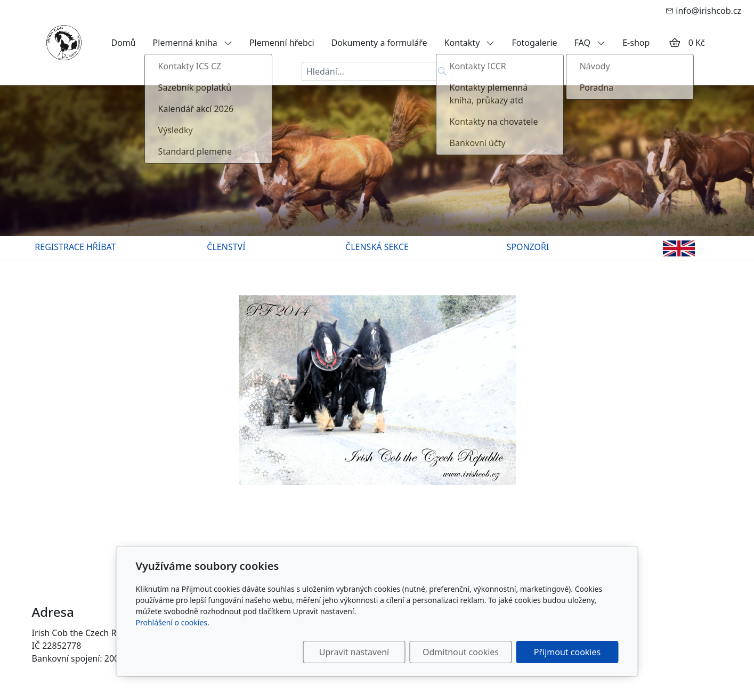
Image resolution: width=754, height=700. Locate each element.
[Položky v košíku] (675, 43)
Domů (123, 43)
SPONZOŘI (528, 247)
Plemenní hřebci (282, 43)
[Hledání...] (367, 71)
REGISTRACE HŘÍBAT (75, 247)
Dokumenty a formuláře (379, 43)
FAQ (590, 43)
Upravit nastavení (354, 652)
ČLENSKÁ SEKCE (377, 247)
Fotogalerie (534, 43)
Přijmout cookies (567, 652)
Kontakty (470, 43)
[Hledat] (443, 71)
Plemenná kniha (193, 43)
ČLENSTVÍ (226, 247)
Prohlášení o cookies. (173, 622)
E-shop (636, 43)
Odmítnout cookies (461, 652)
